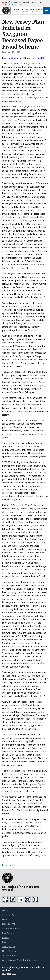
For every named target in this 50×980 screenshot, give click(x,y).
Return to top (9, 865)
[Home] (22, 14)
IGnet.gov (7, 942)
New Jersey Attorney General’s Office (29, 58)
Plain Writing (8, 933)
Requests (10, 956)
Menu (46, 10)
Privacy (6, 937)
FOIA (4, 919)
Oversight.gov (9, 947)
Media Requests (10, 951)
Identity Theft (9, 924)
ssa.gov (6, 910)
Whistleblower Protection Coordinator (20, 960)
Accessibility (8, 915)
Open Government (11, 928)
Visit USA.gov (9, 974)
